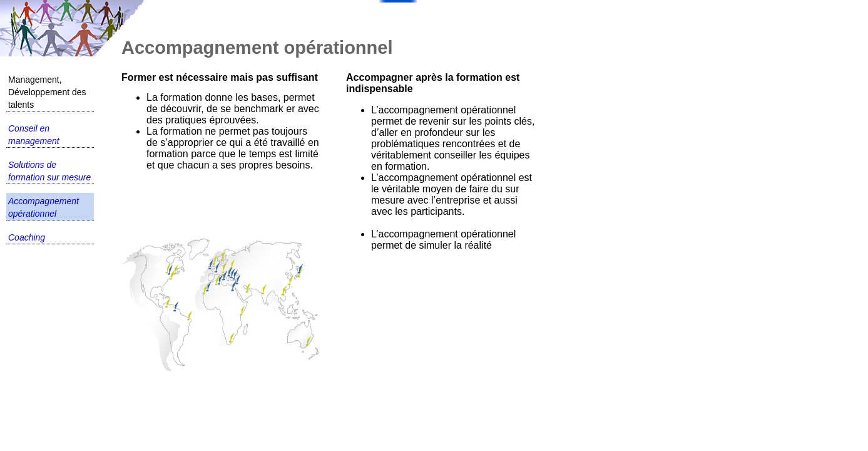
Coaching (27, 237)
